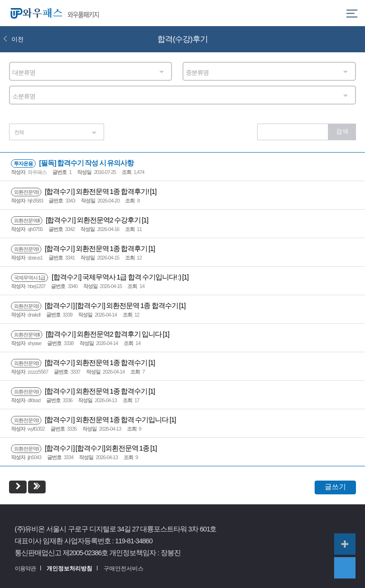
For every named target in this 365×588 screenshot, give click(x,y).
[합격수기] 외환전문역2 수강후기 (76, 220)
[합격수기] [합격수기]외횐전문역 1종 (81, 448)
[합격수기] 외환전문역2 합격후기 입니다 (87, 334)
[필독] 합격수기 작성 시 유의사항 (72, 163)
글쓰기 (335, 487)
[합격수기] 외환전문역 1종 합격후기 (80, 249)
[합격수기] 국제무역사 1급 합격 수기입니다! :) (96, 277)
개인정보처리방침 (69, 569)
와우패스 (34, 13)
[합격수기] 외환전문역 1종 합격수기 (80, 363)
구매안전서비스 (124, 569)
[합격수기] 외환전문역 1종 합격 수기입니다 (90, 420)
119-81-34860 (134, 541)
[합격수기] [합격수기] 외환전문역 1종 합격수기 (95, 306)
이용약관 (25, 569)
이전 (13, 39)
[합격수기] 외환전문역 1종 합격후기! (81, 192)
